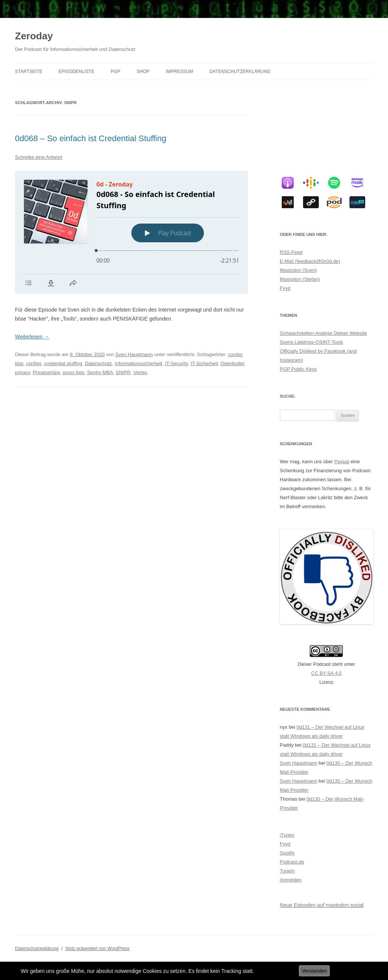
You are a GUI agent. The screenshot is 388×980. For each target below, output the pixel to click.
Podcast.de (292, 862)
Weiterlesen (32, 337)
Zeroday (34, 36)
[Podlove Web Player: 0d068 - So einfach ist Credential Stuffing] (132, 232)
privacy (22, 372)
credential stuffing (63, 363)
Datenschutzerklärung (240, 72)
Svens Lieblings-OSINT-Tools (311, 342)
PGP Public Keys (298, 369)
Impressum (179, 72)
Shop (143, 72)
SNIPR (123, 372)
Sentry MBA (100, 372)
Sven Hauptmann (134, 354)
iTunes (287, 835)
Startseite (29, 72)
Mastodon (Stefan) (300, 279)
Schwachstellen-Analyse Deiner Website (323, 333)
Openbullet (233, 363)
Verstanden (314, 971)
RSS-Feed (291, 252)
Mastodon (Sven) (298, 270)
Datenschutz (98, 363)
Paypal (342, 462)
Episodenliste (77, 72)
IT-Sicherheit (204, 363)
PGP (115, 72)
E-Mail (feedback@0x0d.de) (310, 261)
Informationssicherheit (138, 363)
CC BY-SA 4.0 (326, 673)
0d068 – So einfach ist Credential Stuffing (91, 138)
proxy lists (74, 372)
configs (34, 363)
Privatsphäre (46, 372)
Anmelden (291, 880)
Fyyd (285, 288)
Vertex (140, 372)
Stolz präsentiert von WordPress (97, 949)
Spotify (287, 853)
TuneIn (287, 871)
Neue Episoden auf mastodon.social (322, 905)
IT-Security (176, 363)
